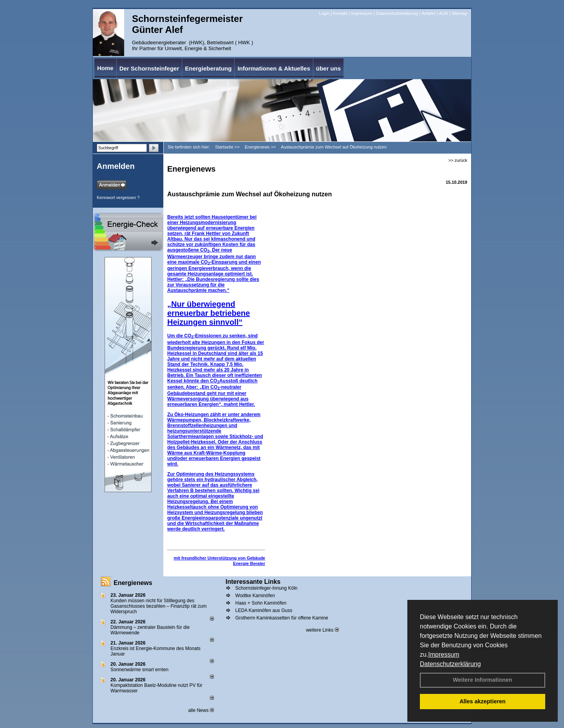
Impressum (444, 655)
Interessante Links (253, 582)
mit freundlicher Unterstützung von (210, 558)
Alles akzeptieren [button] (483, 701)
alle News (201, 710)
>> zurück (458, 160)
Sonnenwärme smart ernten (139, 670)
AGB (443, 13)
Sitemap (459, 13)
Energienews (133, 583)
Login (324, 13)
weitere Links (322, 630)
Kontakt (340, 13)
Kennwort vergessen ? (118, 197)
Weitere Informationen (483, 680)
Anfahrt (428, 13)
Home (105, 68)
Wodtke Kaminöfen (255, 596)
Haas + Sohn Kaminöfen (261, 603)
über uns (328, 68)
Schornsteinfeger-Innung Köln (267, 588)
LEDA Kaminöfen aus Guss (264, 610)
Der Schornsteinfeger (149, 68)
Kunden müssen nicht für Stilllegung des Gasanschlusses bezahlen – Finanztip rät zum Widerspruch (158, 606)
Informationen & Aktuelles (274, 68)
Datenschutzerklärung (450, 664)
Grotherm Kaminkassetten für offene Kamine (282, 618)
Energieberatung (208, 68)
